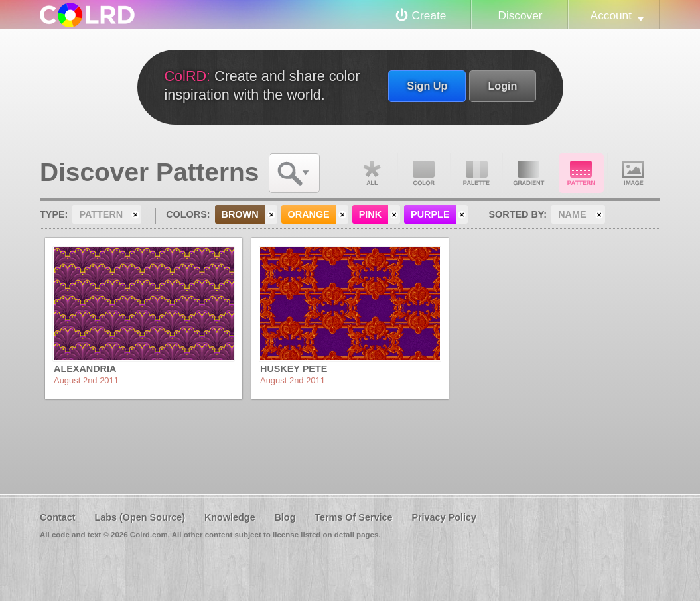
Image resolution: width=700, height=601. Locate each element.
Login (502, 86)
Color (424, 173)
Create (429, 15)
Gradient (529, 173)
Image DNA (634, 173)
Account (611, 15)
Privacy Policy (444, 517)
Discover (520, 15)
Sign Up (427, 86)
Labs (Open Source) (140, 517)
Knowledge (230, 517)
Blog (285, 517)
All (372, 173)
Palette (476, 173)
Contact (58, 517)
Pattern (581, 173)
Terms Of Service (353, 517)
